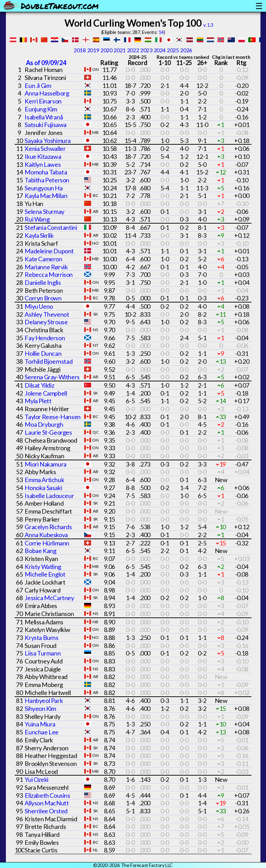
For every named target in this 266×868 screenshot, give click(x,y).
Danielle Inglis (43, 282)
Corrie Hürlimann (47, 543)
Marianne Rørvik (46, 267)
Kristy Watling (43, 567)
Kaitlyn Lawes (43, 164)
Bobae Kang (40, 551)
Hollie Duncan (43, 353)
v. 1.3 (208, 25)
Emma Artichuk (44, 480)
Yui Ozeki (36, 779)
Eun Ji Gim (38, 85)
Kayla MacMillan (46, 196)
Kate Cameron (43, 259)
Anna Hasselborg (47, 93)
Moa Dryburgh (44, 424)
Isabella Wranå (44, 117)
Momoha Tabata (46, 172)
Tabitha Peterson (47, 180)
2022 (133, 50)
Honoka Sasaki (43, 488)
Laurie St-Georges (48, 432)
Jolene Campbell (46, 393)
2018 (80, 50)
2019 (93, 50)
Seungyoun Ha (43, 188)
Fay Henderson (45, 338)
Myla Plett (38, 401)
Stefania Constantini (51, 227)
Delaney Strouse (46, 322)
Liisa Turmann (43, 653)
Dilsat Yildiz (39, 385)
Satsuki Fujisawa (46, 125)
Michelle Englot (45, 574)
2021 (119, 50)
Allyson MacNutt (47, 803)
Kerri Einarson (43, 101)
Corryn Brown (43, 298)
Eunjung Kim (41, 109)
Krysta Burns (41, 638)
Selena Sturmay (44, 211)
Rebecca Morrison (49, 274)
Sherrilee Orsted (46, 811)
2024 (160, 50)
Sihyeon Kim (40, 708)
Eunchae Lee (42, 732)
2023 (146, 50)
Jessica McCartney (49, 598)
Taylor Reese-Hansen (52, 417)
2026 (186, 50)
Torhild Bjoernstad (48, 361)
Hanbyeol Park (44, 700)
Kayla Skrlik (39, 235)
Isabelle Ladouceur (49, 496)
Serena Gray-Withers (52, 377)
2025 (173, 50)
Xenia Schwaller (45, 148)
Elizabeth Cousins (47, 795)
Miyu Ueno (39, 306)
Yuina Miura (40, 724)
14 (161, 32)
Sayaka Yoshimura (48, 141)
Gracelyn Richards (48, 527)
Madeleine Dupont (49, 251)
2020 (106, 50)
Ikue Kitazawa (43, 156)
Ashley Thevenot (47, 314)
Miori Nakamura (45, 464)
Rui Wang (37, 219)
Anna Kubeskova (46, 535)
